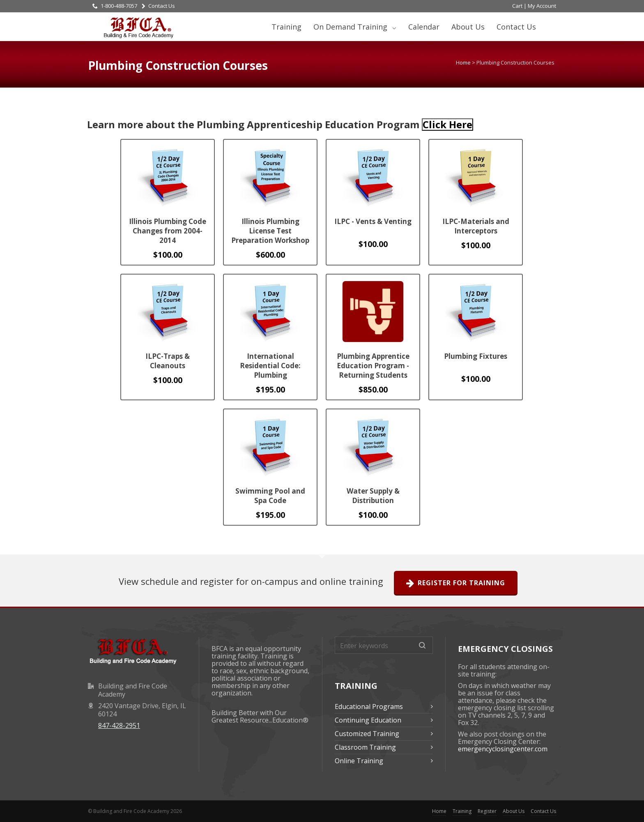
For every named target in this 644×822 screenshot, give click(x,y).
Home (463, 62)
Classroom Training (365, 747)
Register (487, 811)
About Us (468, 27)
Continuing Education (368, 720)
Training (286, 27)
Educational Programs (369, 707)
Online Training (359, 761)
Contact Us (158, 6)
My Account (542, 6)
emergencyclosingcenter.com (503, 749)
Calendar (424, 27)
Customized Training (367, 734)
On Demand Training (351, 27)
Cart (517, 6)
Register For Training (456, 583)
